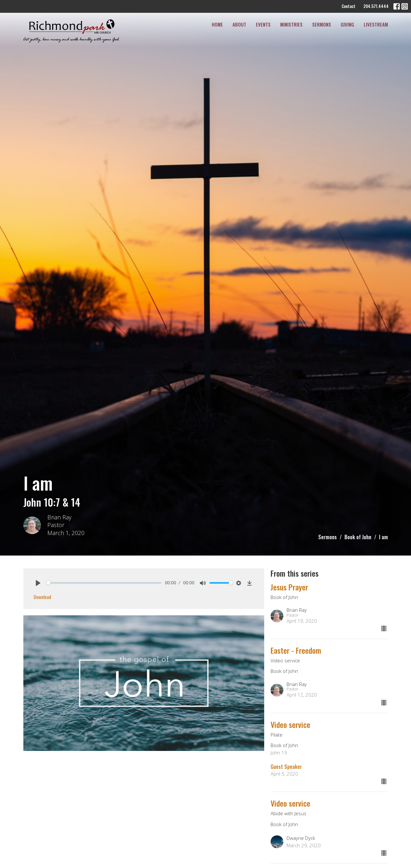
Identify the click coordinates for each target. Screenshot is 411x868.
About (239, 24)
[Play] (38, 583)
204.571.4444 (376, 6)
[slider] (104, 583)
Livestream (376, 24)
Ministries (291, 24)
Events (263, 24)
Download (42, 597)
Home (217, 24)
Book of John (358, 537)
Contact (348, 6)
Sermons (322, 24)
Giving (347, 24)
